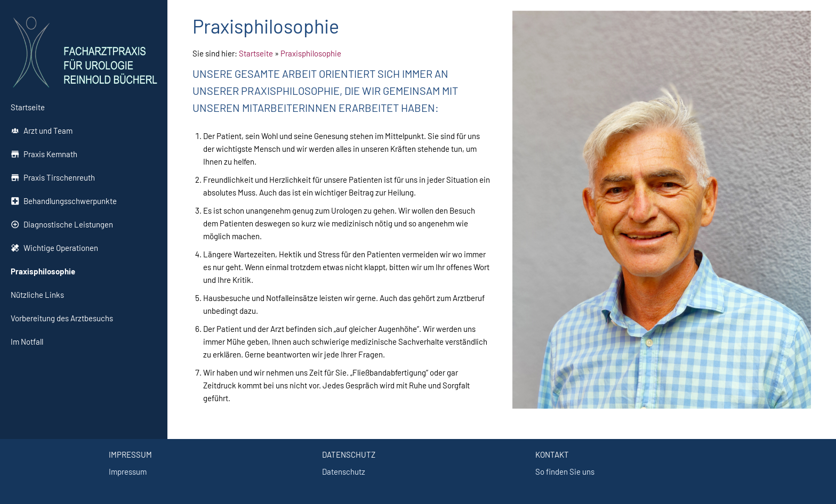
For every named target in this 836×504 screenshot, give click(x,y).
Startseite (256, 53)
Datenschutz (344, 472)
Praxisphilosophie (311, 53)
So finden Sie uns (565, 472)
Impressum (128, 472)
